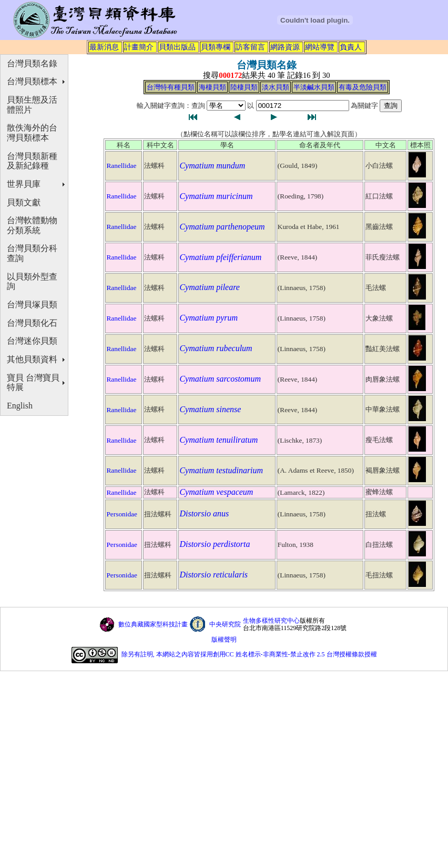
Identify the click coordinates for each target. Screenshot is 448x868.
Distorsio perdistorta (215, 544)
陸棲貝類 (244, 87)
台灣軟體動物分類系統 (32, 225)
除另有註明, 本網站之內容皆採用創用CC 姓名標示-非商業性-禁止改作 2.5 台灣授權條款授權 (249, 655)
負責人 (351, 47)
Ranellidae (121, 166)
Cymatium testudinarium (221, 470)
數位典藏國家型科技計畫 (153, 624)
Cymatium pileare (210, 287)
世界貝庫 (24, 184)
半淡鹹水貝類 (314, 87)
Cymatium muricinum (216, 196)
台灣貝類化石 (32, 323)
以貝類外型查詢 (32, 282)
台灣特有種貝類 (171, 87)
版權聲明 (224, 640)
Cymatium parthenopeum (222, 227)
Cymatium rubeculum (216, 348)
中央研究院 (225, 624)
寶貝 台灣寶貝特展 (33, 383)
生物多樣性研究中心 (271, 621)
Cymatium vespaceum (216, 492)
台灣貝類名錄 (32, 63)
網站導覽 (320, 47)
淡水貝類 (276, 87)
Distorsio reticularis (213, 575)
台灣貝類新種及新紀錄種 (32, 161)
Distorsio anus (204, 513)
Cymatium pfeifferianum (220, 257)
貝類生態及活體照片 (32, 105)
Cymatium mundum (212, 166)
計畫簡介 (139, 47)
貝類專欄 (216, 47)
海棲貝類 (212, 87)
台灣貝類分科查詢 (32, 253)
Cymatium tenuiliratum (218, 440)
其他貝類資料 (32, 359)
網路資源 (285, 47)
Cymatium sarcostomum (220, 379)
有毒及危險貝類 (363, 87)
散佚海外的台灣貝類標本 (32, 133)
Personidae (121, 514)
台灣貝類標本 (32, 81)
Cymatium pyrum (208, 318)
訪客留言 (250, 47)
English (20, 406)
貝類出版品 (177, 47)
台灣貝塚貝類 (32, 305)
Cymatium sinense (210, 409)
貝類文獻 (24, 202)
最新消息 (104, 47)
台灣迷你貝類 (32, 341)
